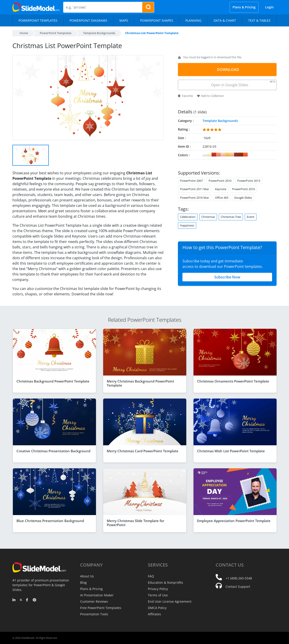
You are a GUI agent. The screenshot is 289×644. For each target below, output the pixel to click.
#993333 (236, 155)
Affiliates (154, 614)
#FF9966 (218, 155)
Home (24, 33)
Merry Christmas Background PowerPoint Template (140, 383)
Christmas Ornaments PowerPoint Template (233, 381)
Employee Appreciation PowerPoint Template (234, 521)
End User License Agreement (170, 601)
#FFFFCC (209, 155)
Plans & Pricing (244, 7)
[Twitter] (21, 600)
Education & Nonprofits (165, 582)
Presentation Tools (94, 614)
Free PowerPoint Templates (101, 608)
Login (269, 7)
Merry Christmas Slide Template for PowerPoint (135, 523)
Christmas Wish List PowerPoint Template (231, 451)
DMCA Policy (157, 608)
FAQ (151, 576)
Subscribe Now (227, 277)
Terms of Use (158, 595)
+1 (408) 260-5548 (239, 578)
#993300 (241, 155)
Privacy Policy (158, 589)
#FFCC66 (227, 155)
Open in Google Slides (243, 84)
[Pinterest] (34, 600)
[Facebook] (28, 600)
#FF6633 (245, 155)
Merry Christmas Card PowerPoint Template (143, 451)
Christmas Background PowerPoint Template (53, 381)
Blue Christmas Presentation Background (50, 521)
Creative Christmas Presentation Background (53, 451)
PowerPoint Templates (56, 33)
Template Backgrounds (99, 33)
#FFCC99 (232, 155)
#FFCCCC (223, 155)
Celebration (188, 217)
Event (251, 217)
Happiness (187, 225)
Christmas (208, 217)
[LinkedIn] (14, 600)
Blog (83, 582)
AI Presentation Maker (97, 595)
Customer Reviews (94, 601)
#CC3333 (214, 155)
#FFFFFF (205, 155)
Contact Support (238, 587)
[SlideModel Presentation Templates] (36, 7)
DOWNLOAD (228, 70)
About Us (87, 576)
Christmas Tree (231, 217)
